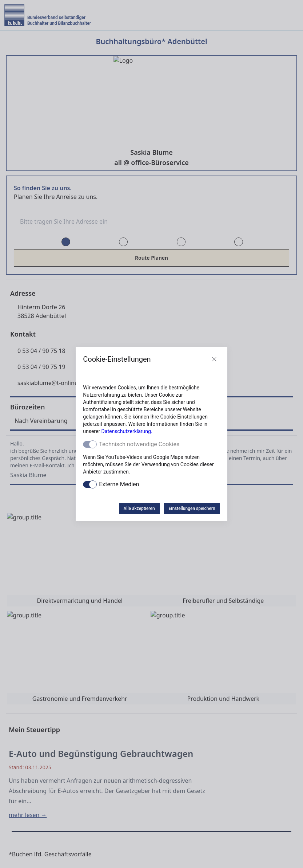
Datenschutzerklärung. (127, 431)
